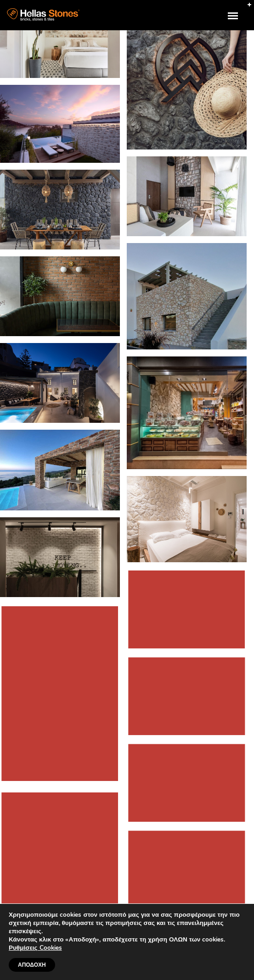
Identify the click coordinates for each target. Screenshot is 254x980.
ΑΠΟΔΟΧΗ (32, 965)
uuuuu (239, 21)
